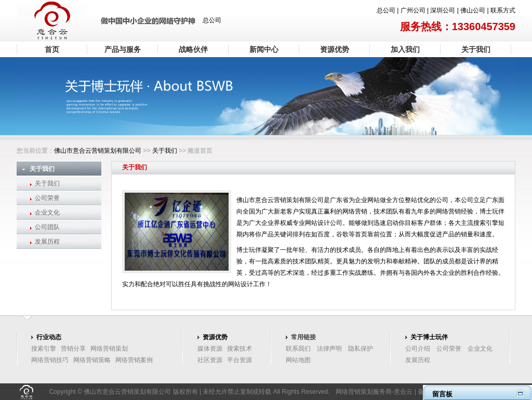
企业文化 (47, 212)
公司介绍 (418, 349)
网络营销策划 (109, 349)
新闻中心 (264, 49)
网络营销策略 (92, 360)
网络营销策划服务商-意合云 (374, 392)
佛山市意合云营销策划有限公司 (98, 151)
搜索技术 (240, 349)
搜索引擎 (44, 349)
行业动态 (49, 337)
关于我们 (476, 49)
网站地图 (298, 360)
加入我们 (405, 49)
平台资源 (240, 360)
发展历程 (47, 242)
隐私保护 (361, 349)
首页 (52, 49)
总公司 (386, 10)
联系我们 (298, 349)
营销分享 (73, 349)
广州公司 (413, 10)
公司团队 (47, 227)
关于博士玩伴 (429, 337)
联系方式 (503, 10)
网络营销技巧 (50, 360)
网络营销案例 (134, 360)
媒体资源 (210, 349)
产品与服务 (123, 49)
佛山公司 (473, 10)
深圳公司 (443, 10)
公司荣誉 (47, 198)
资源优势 (335, 49)
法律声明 (329, 349)
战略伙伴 (193, 49)
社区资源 (210, 360)
